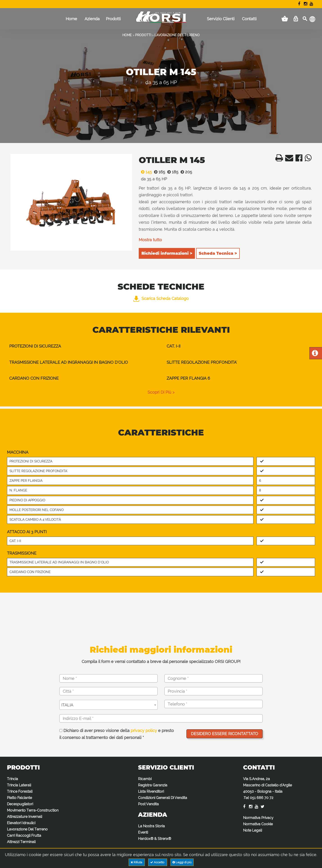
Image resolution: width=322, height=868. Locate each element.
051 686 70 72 (262, 798)
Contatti (249, 19)
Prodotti (113, 19)
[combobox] (108, 705)
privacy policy (144, 731)
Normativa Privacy (258, 818)
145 (145, 172)
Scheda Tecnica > (218, 253)
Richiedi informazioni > (167, 253)
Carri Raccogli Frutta (24, 836)
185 (172, 172)
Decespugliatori (20, 804)
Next (126, 203)
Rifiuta (137, 862)
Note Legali (253, 830)
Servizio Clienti (221, 19)
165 (158, 172)
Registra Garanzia (153, 785)
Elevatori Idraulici (21, 823)
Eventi (143, 832)
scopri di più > (161, 392)
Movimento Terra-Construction (33, 810)
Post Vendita (148, 804)
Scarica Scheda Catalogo (161, 298)
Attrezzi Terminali (21, 842)
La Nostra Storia (151, 826)
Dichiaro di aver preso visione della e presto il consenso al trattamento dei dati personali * (117, 734)
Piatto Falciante (19, 798)
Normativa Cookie (258, 824)
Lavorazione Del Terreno (27, 829)
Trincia (12, 779)
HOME (127, 35)
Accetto (158, 862)
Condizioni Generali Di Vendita (163, 798)
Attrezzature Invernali (25, 817)
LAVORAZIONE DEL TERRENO (177, 35)
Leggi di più (182, 862)
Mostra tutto (150, 240)
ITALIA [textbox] (67, 705)
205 (185, 172)
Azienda (92, 19)
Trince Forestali (20, 791)
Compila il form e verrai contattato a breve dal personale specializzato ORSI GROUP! (161, 662)
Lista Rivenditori (151, 791)
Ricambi (145, 779)
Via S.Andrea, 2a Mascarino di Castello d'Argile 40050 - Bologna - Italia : (267, 788)
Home (71, 19)
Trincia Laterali (19, 785)
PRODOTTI (143, 35)
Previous (16, 203)
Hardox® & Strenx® (155, 839)
